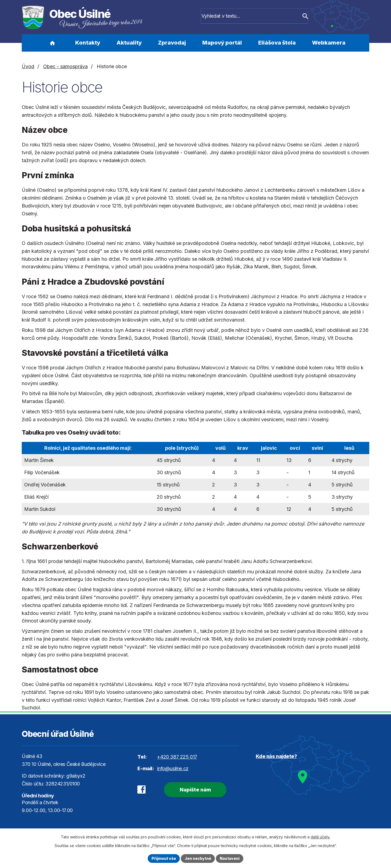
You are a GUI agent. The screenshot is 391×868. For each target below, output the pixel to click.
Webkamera (329, 43)
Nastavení (230, 858)
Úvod (52, 43)
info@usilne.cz (173, 768)
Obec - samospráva (65, 66)
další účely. (320, 837)
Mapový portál (222, 43)
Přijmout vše (163, 858)
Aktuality (129, 43)
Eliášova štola (277, 43)
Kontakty (88, 43)
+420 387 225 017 (177, 757)
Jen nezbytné (198, 858)
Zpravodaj (172, 43)
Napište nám (195, 790)
